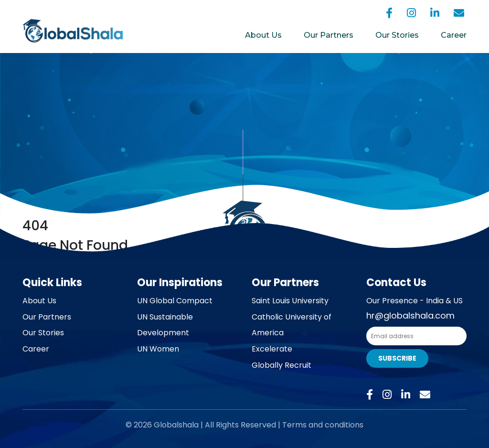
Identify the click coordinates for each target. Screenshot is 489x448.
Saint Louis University (290, 301)
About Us (263, 35)
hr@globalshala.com (410, 315)
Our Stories (397, 35)
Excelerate (272, 349)
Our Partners (329, 35)
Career (454, 35)
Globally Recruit (282, 365)
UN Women (158, 349)
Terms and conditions (323, 425)
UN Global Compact (175, 301)
